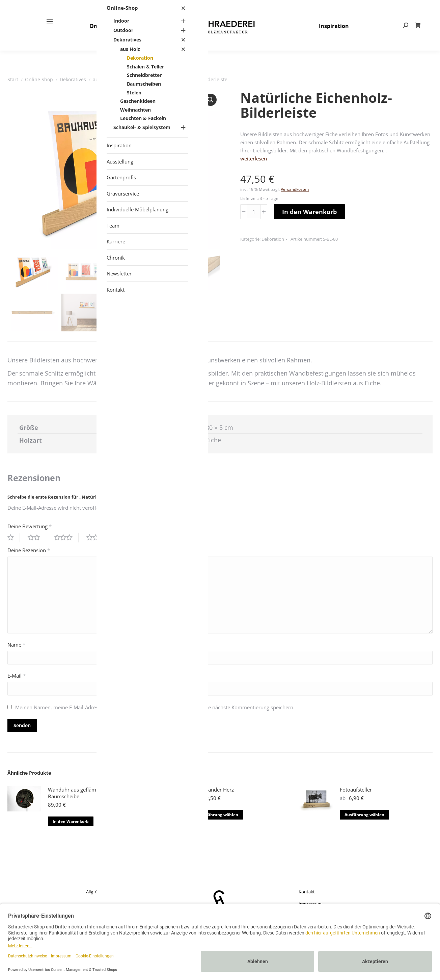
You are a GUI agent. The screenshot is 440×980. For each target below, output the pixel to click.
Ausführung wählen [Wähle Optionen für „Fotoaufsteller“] (364, 815)
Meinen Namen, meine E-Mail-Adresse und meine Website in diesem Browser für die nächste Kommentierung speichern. (155, 707)
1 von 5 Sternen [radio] (14, 538)
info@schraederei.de (397, 6)
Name (16, 645)
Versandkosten (295, 189)
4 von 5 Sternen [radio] (102, 538)
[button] (211, 100)
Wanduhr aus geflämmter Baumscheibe (78, 793)
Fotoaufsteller (356, 790)
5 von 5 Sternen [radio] (143, 538)
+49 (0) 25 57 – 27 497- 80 (338, 6)
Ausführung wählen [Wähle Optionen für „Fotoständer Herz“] (218, 815)
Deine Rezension (29, 550)
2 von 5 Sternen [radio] (37, 538)
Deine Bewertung (30, 526)
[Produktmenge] (254, 212)
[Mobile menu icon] (52, 37)
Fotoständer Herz (214, 790)
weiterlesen (254, 158)
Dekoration (273, 239)
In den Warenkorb (309, 212)
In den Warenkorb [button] (71, 821)
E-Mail (17, 676)
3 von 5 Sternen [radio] (66, 538)
